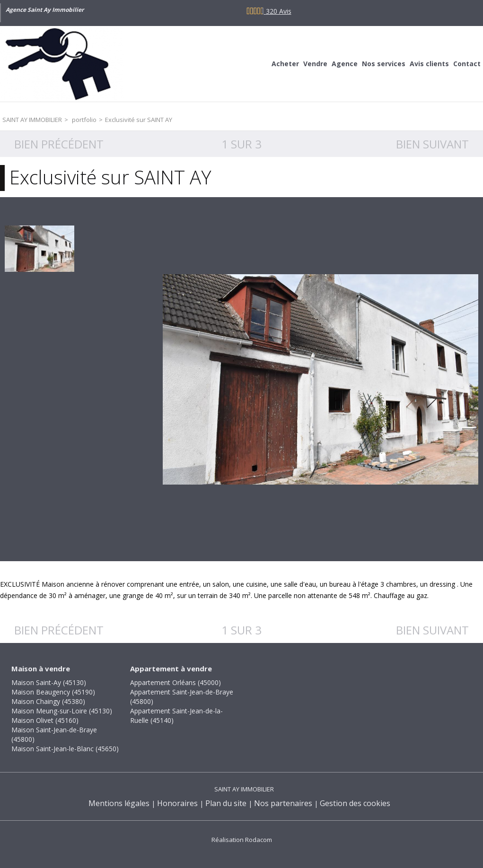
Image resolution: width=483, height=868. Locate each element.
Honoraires (177, 803)
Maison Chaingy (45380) (48, 701)
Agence (345, 64)
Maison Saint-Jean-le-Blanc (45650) (65, 749)
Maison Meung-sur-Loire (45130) (62, 711)
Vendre (315, 64)
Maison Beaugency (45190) (53, 692)
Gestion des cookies (355, 803)
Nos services (384, 64)
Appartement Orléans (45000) (176, 682)
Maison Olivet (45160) (45, 720)
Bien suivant (432, 144)
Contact (467, 64)
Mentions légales (119, 803)
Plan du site (226, 803)
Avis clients (429, 64)
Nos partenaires (283, 803)
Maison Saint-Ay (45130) (49, 682)
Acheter (285, 64)
